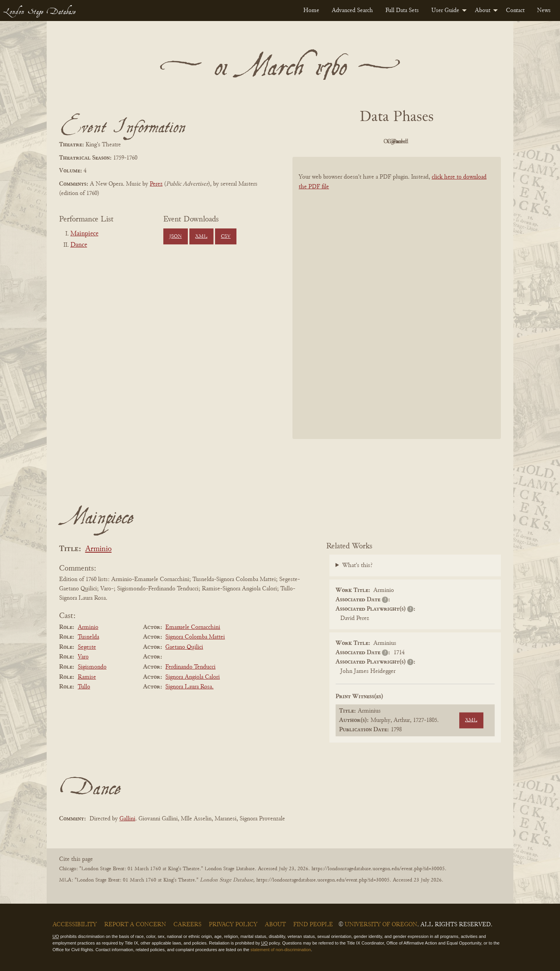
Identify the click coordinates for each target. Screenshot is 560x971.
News (544, 11)
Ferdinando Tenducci (190, 667)
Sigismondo (92, 667)
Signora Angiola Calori (192, 677)
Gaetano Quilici (184, 647)
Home (311, 11)
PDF (331, 142)
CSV (226, 237)
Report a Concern (135, 925)
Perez (156, 184)
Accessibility (75, 925)
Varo (83, 657)
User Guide (445, 11)
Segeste (87, 647)
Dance (79, 245)
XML (201, 237)
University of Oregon (381, 925)
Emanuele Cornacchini (193, 627)
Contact (515, 11)
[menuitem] (311, 11)
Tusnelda (88, 637)
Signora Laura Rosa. (189, 687)
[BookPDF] (397, 308)
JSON (175, 237)
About (483, 11)
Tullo (84, 687)
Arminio (98, 549)
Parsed (459, 142)
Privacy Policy (233, 925)
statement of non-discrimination (281, 950)
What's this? (357, 565)
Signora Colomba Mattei (195, 637)
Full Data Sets (402, 11)
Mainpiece (84, 234)
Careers (187, 925)
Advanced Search (352, 11)
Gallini (127, 819)
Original (374, 142)
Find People (313, 925)
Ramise (87, 677)
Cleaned (416, 142)
